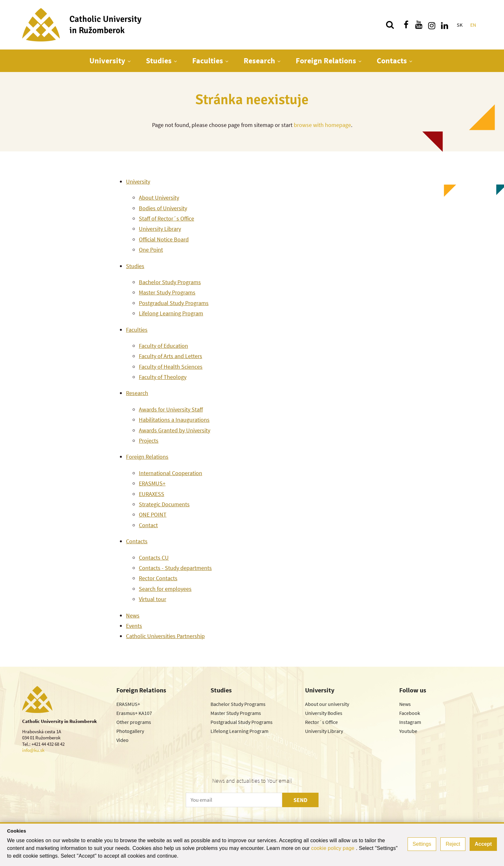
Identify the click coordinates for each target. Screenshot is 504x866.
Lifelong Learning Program (171, 313)
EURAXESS (152, 494)
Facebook (410, 713)
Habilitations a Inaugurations (174, 420)
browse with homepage (322, 125)
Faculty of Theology (163, 377)
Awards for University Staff (171, 409)
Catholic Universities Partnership (165, 636)
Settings (422, 844)
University (107, 61)
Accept (483, 844)
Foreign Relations (326, 61)
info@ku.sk (33, 750)
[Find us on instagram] (432, 25)
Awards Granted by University (175, 430)
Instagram (410, 722)
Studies (159, 61)
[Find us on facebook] (406, 25)
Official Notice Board (164, 239)
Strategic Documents (164, 504)
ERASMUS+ (152, 483)
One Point (151, 250)
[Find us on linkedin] (445, 25)
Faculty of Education (163, 346)
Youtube (408, 731)
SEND (300, 800)
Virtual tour (153, 599)
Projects (149, 441)
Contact (148, 525)
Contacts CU (154, 558)
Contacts (392, 61)
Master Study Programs (167, 292)
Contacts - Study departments (175, 568)
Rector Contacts (158, 578)
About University (159, 198)
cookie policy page (333, 848)
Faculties (208, 61)
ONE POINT (153, 514)
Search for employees (165, 589)
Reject (453, 844)
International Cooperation (171, 473)
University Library (160, 229)
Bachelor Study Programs (170, 282)
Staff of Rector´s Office (166, 218)
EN (473, 25)
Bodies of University (163, 208)
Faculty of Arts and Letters (171, 356)
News (133, 615)
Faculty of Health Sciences (171, 367)
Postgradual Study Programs (174, 303)
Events (134, 626)
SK (460, 25)
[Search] (390, 25)
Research (259, 61)
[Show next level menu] (129, 61)
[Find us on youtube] (419, 25)
